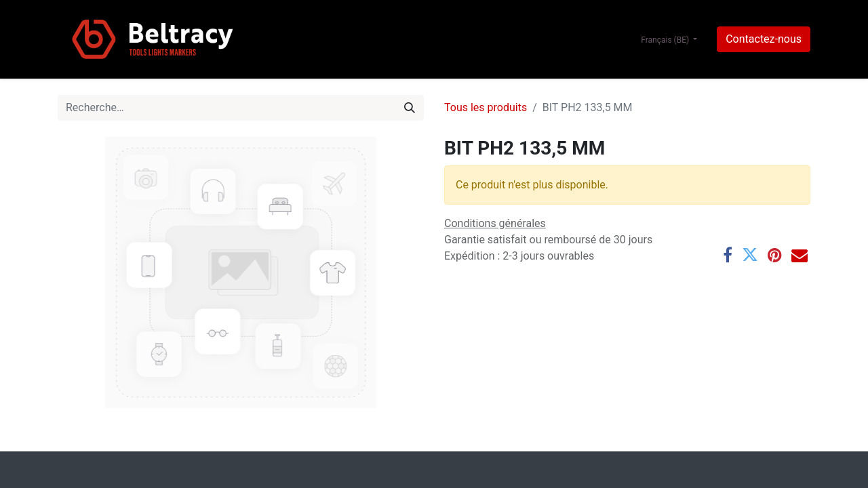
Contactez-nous (764, 39)
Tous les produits (486, 107)
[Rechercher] (410, 108)
